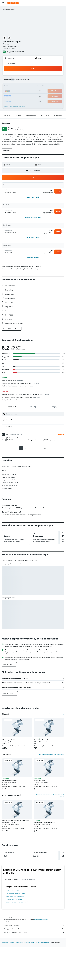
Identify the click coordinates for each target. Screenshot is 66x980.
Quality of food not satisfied (14, 400)
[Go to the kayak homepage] (13, 3)
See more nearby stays (57, 714)
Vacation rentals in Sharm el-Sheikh (17, 902)
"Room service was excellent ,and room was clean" (20, 383)
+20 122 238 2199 (9, 49)
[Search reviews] (35, 414)
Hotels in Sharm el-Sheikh (14, 899)
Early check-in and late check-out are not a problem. (21, 397)
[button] (3, 3)
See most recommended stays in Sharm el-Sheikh (50, 796)
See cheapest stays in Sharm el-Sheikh (52, 754)
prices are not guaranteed (41, 919)
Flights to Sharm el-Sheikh (14, 891)
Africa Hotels (20, 943)
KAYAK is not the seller (34, 925)
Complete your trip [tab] (11, 879)
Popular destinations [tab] (28, 879)
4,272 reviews (20, 52)
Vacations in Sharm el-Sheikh (15, 896)
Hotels (12, 943)
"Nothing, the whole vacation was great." (17, 386)
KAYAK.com (5, 943)
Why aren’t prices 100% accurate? (34, 932)
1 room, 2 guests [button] (10, 63)
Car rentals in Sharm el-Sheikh (15, 894)
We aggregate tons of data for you (34, 929)
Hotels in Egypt (30, 943)
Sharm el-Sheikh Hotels (43, 943)
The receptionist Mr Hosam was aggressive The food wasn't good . (25, 394)
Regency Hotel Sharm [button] (9, 780)
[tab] (12, 407)
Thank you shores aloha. (12, 380)
